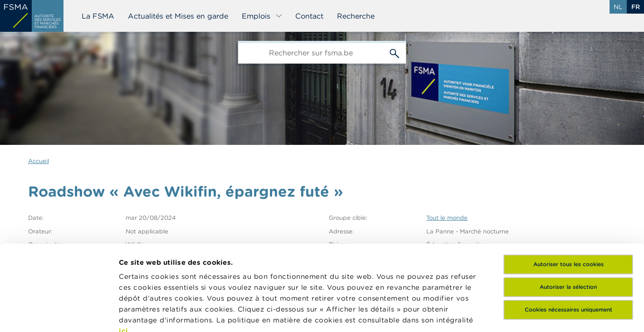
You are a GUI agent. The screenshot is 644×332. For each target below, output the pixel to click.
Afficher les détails (152, 314)
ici (124, 246)
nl (618, 7)
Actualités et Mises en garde (178, 16)
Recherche (356, 16)
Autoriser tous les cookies (568, 179)
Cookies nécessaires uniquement (568, 225)
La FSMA (98, 16)
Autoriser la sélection (568, 202)
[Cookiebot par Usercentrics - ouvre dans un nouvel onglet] (59, 314)
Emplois (262, 16)
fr (636, 7)
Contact (309, 16)
